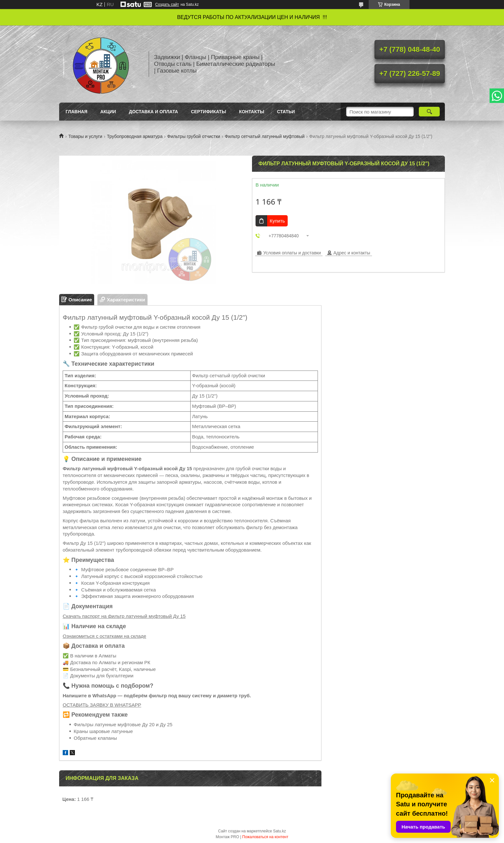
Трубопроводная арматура (135, 136)
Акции (108, 112)
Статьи (286, 112)
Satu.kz (279, 831)
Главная (76, 112)
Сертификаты (208, 112)
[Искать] (429, 112)
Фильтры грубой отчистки (194, 136)
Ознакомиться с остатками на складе (104, 636)
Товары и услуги (85, 136)
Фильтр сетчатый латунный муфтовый (265, 136)
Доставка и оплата (153, 112)
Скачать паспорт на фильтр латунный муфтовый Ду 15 (124, 616)
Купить (277, 221)
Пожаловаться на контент (265, 837)
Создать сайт (167, 5)
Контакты (251, 112)
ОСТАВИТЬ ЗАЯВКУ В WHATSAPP (102, 705)
